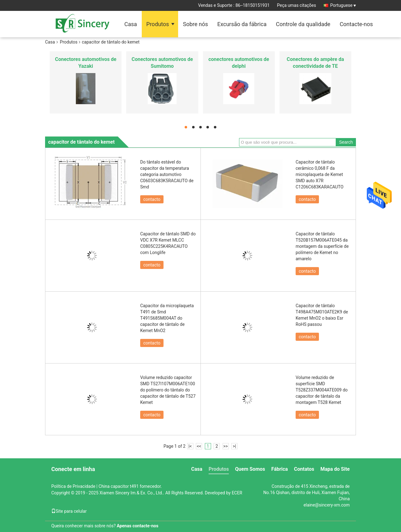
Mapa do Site (335, 469)
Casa (131, 24)
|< (190, 446)
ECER (237, 493)
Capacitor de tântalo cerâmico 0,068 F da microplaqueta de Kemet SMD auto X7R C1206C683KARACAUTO (320, 174)
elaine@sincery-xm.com (327, 505)
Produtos (158, 24)
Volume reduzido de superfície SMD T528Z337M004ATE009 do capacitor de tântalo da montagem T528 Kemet (322, 390)
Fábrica (280, 469)
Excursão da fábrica (242, 24)
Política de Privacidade (73, 486)
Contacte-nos (356, 24)
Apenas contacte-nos (138, 526)
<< (199, 446)
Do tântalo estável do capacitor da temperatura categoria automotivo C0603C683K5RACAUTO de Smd (167, 174)
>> (226, 446)
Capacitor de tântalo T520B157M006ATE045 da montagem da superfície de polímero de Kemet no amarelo (322, 246)
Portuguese (343, 5)
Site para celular (69, 511)
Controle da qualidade (303, 24)
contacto (152, 199)
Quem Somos (250, 469)
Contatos (304, 469)
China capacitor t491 (119, 486)
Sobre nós (195, 24)
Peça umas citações (297, 5)
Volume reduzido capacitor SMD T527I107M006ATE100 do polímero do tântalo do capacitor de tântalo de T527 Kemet (168, 390)
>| (235, 446)
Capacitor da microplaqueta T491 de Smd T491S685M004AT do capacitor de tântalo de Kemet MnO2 (167, 318)
